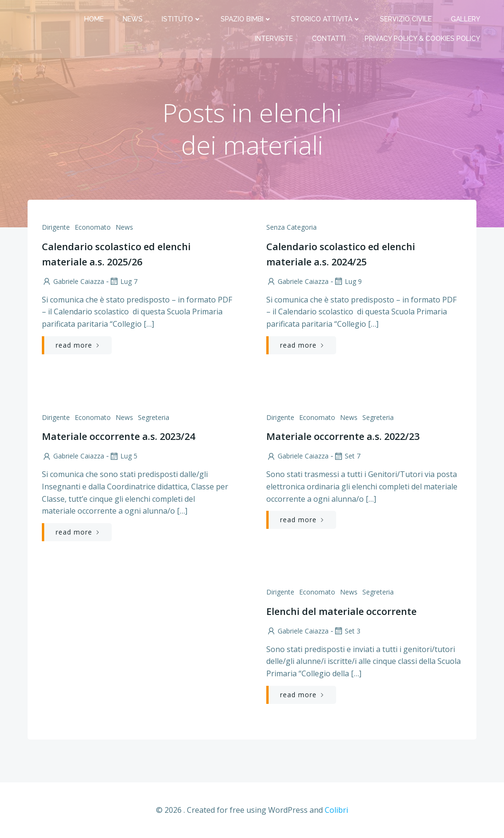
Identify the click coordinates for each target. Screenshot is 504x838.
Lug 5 (123, 456)
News (133, 19)
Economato (93, 227)
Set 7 (347, 456)
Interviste (274, 39)
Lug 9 (348, 281)
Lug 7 (123, 281)
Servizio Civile (406, 19)
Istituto (182, 19)
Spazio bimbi (246, 19)
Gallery (465, 19)
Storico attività (326, 19)
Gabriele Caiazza (73, 281)
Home (94, 19)
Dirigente (56, 227)
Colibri (336, 810)
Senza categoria (291, 227)
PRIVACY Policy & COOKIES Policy (422, 39)
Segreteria (154, 417)
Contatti (329, 39)
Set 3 (347, 631)
